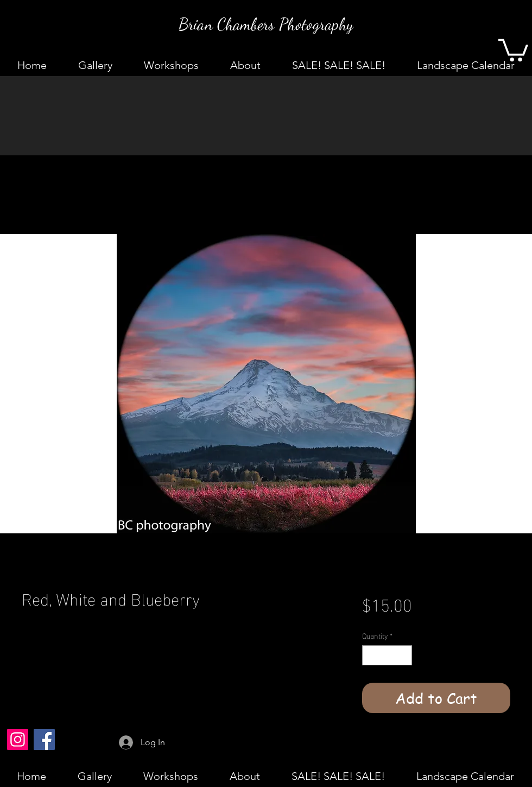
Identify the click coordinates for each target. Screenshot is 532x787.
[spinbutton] (387, 655)
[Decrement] (370, 655)
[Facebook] (44, 739)
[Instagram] (18, 739)
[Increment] (404, 655)
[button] (513, 49)
